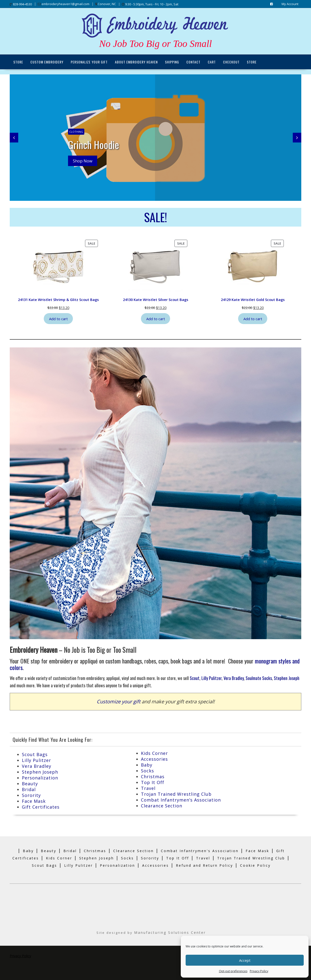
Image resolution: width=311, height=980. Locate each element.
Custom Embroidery (47, 62)
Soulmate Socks (259, 678)
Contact (193, 62)
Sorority (31, 795)
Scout (195, 678)
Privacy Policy (259, 971)
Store (18, 62)
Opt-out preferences (233, 971)
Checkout (231, 62)
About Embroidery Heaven (136, 62)
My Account (290, 4)
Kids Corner (154, 753)
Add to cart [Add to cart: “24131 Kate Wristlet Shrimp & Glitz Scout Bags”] (58, 318)
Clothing (76, 132)
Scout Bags (35, 754)
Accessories (154, 759)
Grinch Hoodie (94, 144)
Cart (212, 62)
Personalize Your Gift (89, 62)
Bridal (29, 789)
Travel (148, 788)
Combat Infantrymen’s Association (181, 800)
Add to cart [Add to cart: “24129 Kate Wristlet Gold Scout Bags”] (253, 318)
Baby (147, 765)
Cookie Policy (255, 865)
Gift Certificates (41, 807)
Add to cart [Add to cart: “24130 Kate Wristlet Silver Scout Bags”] (156, 318)
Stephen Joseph (287, 678)
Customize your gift (119, 701)
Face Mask (34, 801)
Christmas (153, 776)
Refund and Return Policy (204, 865)
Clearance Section (162, 805)
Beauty (30, 783)
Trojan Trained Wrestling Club (176, 794)
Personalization (40, 777)
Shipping (172, 62)
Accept (245, 960)
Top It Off (153, 782)
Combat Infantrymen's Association (200, 851)
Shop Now (83, 161)
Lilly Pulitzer (212, 678)
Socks (147, 770)
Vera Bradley (234, 678)
